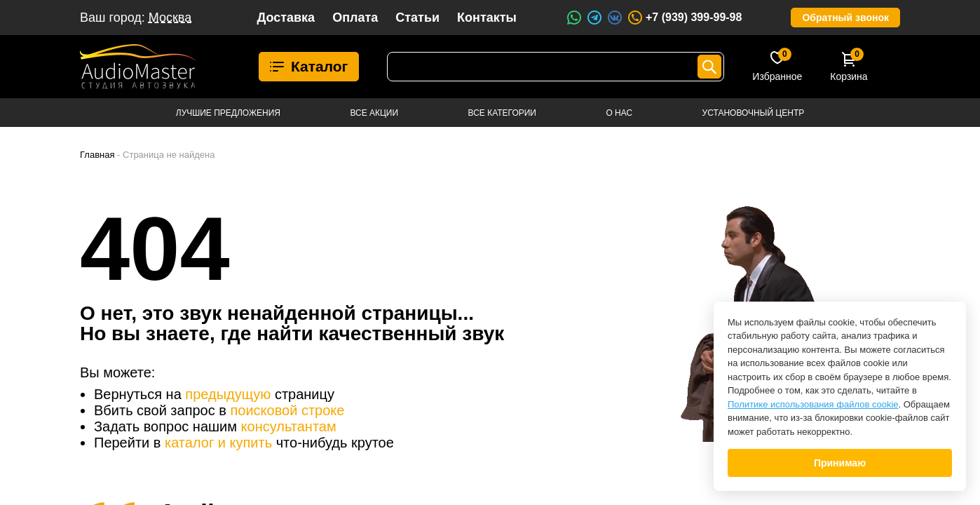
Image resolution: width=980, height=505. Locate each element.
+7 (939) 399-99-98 (684, 18)
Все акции (374, 113)
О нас (619, 113)
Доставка (286, 18)
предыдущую (228, 394)
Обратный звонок (845, 18)
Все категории (502, 113)
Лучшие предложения (228, 113)
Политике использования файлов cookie (813, 404)
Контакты (487, 18)
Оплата (355, 18)
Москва (170, 18)
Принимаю (840, 463)
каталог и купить (218, 443)
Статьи (417, 18)
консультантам (289, 426)
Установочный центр (754, 113)
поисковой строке (287, 410)
